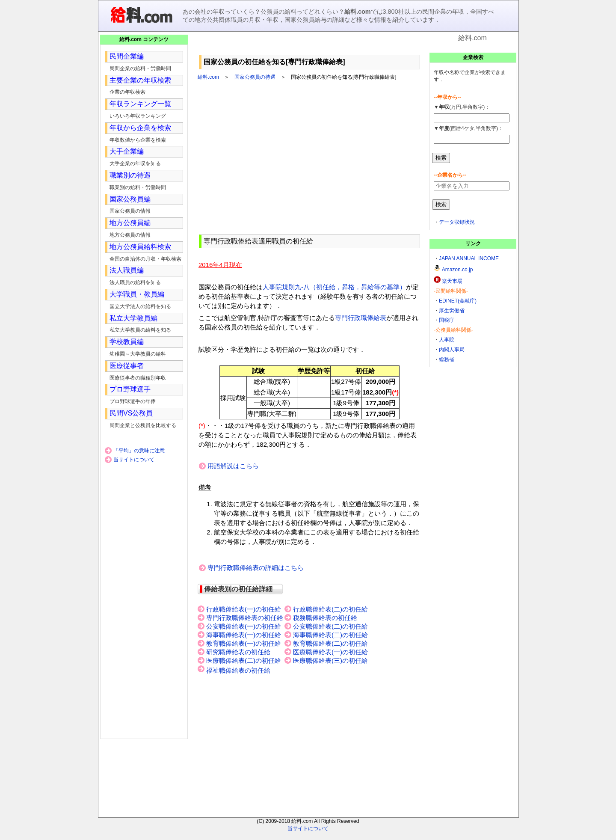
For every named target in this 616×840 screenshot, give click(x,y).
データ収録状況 (457, 222)
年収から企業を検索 (140, 128)
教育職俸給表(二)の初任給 (330, 644)
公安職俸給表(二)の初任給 (330, 626)
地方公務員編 (130, 223)
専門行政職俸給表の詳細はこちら (256, 568)
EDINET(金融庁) (458, 301)
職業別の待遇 (130, 175)
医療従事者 (127, 366)
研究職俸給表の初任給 (238, 652)
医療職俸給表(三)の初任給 (330, 661)
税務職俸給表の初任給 (325, 618)
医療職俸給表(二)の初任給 (244, 661)
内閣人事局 (452, 350)
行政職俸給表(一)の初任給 (244, 609)
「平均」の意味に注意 (139, 451)
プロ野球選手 (130, 389)
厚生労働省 (452, 311)
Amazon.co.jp (458, 270)
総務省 (447, 359)
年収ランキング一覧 (140, 104)
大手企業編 (127, 151)
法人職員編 (127, 270)
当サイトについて (134, 460)
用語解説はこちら (233, 466)
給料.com (208, 77)
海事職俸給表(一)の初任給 (244, 635)
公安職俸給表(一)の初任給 (244, 626)
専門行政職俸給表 (361, 318)
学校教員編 (127, 342)
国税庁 (447, 320)
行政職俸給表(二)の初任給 (330, 609)
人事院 (447, 340)
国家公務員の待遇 (255, 77)
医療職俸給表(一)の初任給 (330, 652)
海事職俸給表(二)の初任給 (330, 635)
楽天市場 (452, 281)
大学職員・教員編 (137, 294)
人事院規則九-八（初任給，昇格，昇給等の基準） (334, 287)
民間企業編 (127, 56)
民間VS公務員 (131, 413)
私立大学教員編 (133, 318)
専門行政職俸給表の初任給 (245, 618)
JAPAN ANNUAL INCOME (469, 258)
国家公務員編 (130, 199)
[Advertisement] (310, 47)
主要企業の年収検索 (140, 80)
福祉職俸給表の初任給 (238, 671)
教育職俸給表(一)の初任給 (244, 644)
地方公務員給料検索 (140, 247)
